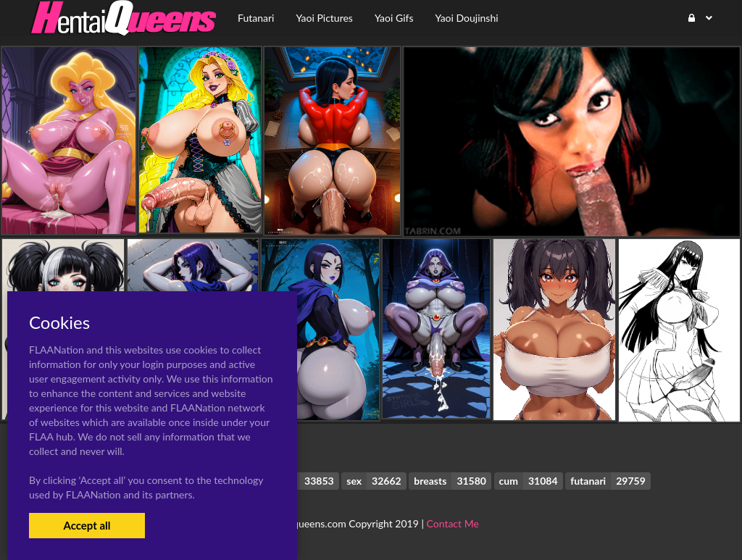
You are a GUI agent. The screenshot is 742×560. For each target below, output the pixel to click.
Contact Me (453, 523)
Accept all (87, 525)
